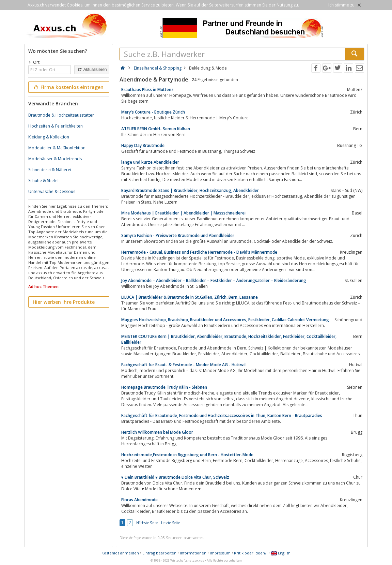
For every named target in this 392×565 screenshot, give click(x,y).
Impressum (220, 553)
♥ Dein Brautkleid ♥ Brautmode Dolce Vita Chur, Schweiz (175, 477)
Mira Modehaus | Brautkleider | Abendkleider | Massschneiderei (183, 213)
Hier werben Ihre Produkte (64, 302)
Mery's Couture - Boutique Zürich (153, 112)
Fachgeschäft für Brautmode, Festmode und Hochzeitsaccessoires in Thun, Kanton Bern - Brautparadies (222, 415)
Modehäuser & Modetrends (55, 159)
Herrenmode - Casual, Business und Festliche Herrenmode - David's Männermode (199, 252)
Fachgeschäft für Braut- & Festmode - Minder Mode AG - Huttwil (183, 365)
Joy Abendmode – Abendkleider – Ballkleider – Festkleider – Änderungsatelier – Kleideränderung (214, 280)
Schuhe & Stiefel (43, 181)
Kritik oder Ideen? (250, 553)
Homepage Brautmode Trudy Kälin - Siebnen (164, 387)
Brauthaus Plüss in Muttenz (147, 90)
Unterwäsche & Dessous (52, 191)
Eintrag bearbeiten (159, 553)
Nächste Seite (147, 523)
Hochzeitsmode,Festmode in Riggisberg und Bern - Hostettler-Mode (187, 455)
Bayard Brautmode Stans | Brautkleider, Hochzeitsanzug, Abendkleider (190, 190)
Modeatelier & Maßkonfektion (57, 148)
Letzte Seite (170, 523)
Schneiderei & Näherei (50, 170)
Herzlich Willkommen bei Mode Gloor (157, 432)
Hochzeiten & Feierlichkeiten (56, 126)
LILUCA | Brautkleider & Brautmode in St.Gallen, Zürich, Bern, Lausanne (190, 297)
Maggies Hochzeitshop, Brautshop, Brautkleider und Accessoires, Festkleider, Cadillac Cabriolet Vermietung (225, 320)
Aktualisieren (92, 70)
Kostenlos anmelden (120, 553)
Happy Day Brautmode (143, 145)
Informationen (193, 553)
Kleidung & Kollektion (49, 137)
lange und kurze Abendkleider (150, 162)
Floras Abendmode (139, 500)
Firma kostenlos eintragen (68, 87)
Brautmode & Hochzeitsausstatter (61, 115)
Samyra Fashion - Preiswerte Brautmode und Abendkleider (178, 235)
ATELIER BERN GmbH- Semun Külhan (156, 129)
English (281, 553)
